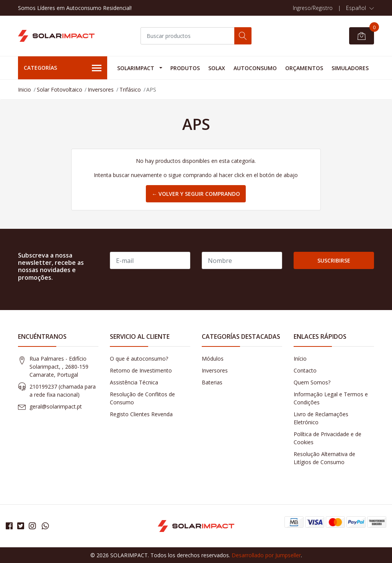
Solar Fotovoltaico (60, 89)
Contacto (305, 370)
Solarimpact (136, 68)
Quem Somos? (312, 382)
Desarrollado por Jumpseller (266, 555)
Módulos (213, 359)
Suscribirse (334, 260)
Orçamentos (304, 68)
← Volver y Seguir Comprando (196, 194)
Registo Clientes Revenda (141, 414)
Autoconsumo (255, 68)
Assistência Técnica (134, 382)
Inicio (24, 89)
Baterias (212, 382)
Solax (217, 68)
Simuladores (350, 68)
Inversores (101, 89)
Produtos (185, 68)
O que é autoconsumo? (139, 359)
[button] (360, 8)
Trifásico (130, 89)
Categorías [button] (63, 68)
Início (300, 359)
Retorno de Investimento (141, 370)
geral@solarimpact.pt (56, 406)
